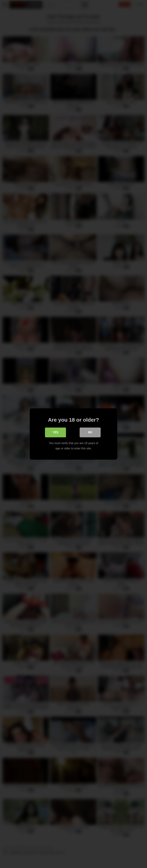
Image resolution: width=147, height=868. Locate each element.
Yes (55, 432)
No (90, 432)
